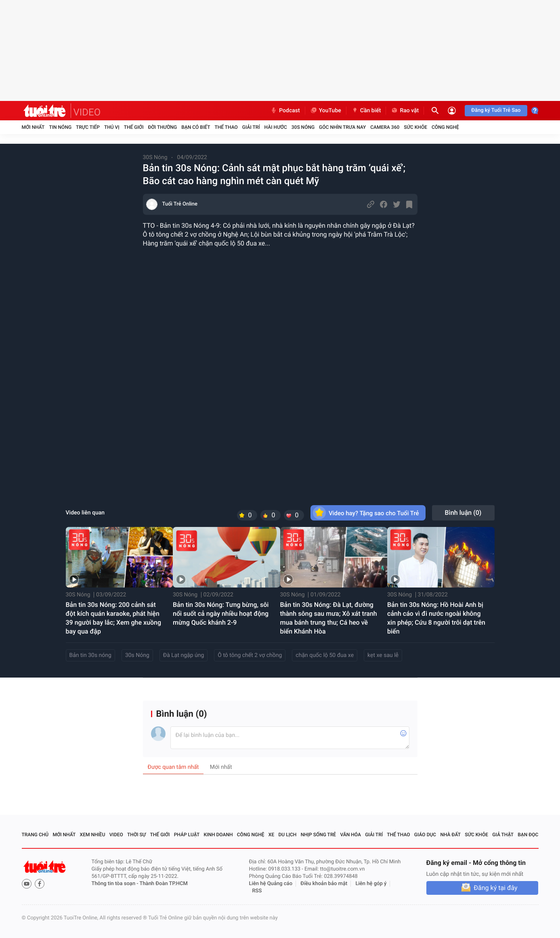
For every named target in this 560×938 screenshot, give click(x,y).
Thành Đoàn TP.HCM (164, 884)
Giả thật (503, 835)
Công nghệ (445, 127)
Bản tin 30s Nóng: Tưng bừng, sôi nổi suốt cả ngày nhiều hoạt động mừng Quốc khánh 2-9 (221, 614)
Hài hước (276, 127)
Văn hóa (350, 835)
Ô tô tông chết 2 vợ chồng (250, 655)
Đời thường (163, 127)
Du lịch (288, 835)
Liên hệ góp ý (371, 884)
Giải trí (251, 127)
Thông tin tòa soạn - (116, 884)
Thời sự (136, 835)
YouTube (326, 111)
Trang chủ (35, 835)
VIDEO (87, 112)
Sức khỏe (415, 127)
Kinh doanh (218, 835)
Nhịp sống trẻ (319, 835)
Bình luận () (463, 513)
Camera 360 (385, 127)
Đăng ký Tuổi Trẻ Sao (496, 110)
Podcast (285, 111)
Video (116, 835)
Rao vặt (405, 111)
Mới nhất (33, 127)
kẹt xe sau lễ (383, 655)
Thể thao (226, 127)
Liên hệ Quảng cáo (271, 884)
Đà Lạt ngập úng (184, 655)
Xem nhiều (93, 835)
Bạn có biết (196, 127)
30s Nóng (137, 655)
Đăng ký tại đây (495, 888)
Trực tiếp (88, 127)
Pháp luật (187, 835)
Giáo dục (425, 835)
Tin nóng (60, 127)
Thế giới (134, 127)
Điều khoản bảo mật (324, 884)
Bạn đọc (528, 835)
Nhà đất (450, 835)
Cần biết (366, 111)
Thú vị (112, 127)
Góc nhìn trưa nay (342, 127)
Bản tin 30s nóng (90, 655)
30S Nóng (303, 127)
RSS (257, 891)
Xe (271, 835)
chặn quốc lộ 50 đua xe (325, 655)
